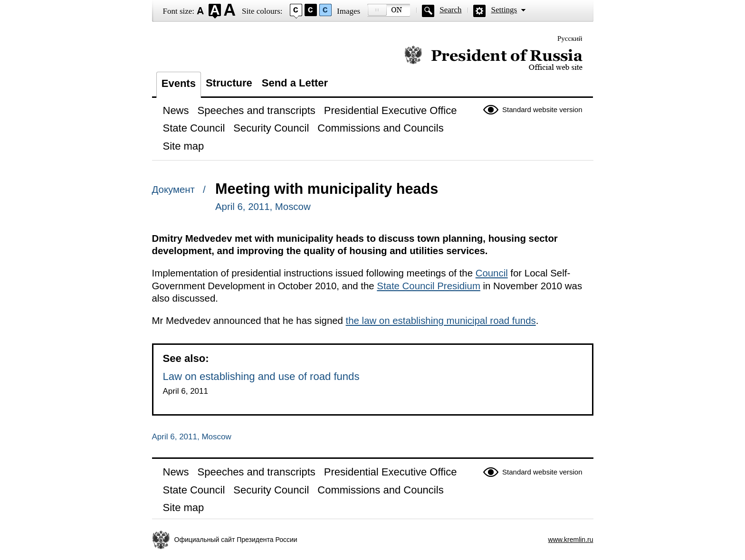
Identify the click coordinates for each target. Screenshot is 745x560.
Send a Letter (295, 83)
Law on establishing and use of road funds (261, 376)
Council (492, 273)
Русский (570, 38)
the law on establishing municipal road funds (441, 321)
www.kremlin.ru (571, 540)
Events (179, 83)
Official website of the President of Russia (493, 58)
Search (450, 10)
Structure (229, 83)
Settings (504, 10)
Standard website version (542, 109)
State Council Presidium (429, 286)
